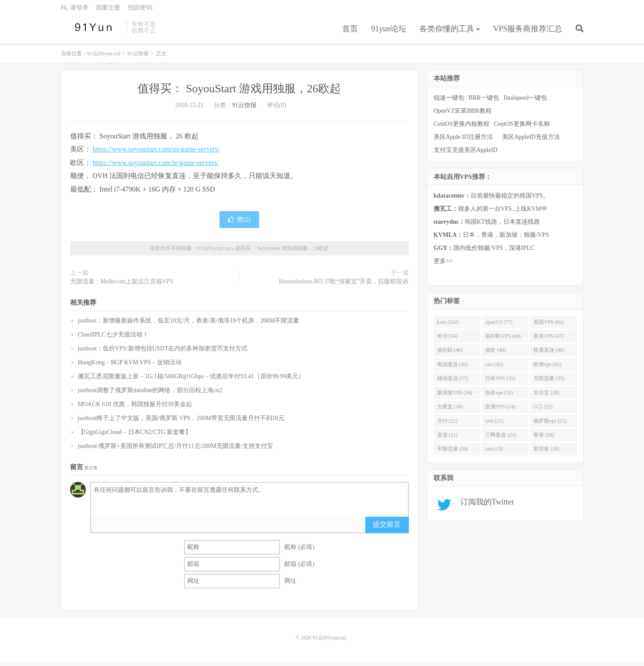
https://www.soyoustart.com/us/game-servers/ (156, 153)
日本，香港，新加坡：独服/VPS (491, 239)
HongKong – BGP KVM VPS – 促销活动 (130, 366)
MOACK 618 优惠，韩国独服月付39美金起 (135, 408)
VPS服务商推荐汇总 (528, 32)
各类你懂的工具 (447, 32)
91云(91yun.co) (91, 31)
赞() (239, 224)
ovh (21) (494, 424)
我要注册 (108, 11)
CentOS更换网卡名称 (522, 127)
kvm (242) (448, 326)
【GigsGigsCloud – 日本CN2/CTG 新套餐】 (135, 436)
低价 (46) (495, 354)
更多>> (443, 265)
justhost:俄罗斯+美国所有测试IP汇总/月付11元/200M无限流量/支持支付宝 (175, 449)
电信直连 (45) (453, 368)
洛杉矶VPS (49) (503, 340)
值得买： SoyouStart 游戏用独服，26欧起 (239, 92)
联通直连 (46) (549, 354)
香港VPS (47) (548, 340)
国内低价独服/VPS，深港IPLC (484, 252)
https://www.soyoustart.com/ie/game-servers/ (156, 166)
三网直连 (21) (501, 439)
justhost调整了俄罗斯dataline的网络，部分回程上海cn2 (150, 394)
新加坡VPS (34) (455, 396)
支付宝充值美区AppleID (466, 153)
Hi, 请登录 (75, 11)
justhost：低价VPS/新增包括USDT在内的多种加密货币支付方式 (163, 352)
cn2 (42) (494, 368)
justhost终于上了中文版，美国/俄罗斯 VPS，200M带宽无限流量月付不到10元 (181, 422)
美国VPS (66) (548, 326)
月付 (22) (447, 424)
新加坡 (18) (546, 453)
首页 (350, 32)
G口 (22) (543, 410)
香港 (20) (544, 439)
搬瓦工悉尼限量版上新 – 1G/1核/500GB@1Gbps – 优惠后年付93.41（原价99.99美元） (191, 380)
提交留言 (387, 528)
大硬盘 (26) (450, 410)
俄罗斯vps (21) (550, 424)
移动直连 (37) (453, 382)
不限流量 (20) (453, 453)
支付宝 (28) (546, 396)
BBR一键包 (484, 101)
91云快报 (138, 57)
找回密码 (140, 11)
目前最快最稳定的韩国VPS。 (491, 200)
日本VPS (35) (500, 382)
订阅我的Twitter (484, 506)
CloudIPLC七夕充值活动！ (113, 338)
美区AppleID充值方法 (531, 140)
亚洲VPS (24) (500, 410)
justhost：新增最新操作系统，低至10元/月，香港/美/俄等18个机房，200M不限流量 (189, 324)
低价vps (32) (499, 396)
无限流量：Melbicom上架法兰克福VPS (122, 285)
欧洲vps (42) (547, 368)
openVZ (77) (499, 326)
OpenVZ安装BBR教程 (463, 114)
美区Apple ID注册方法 (464, 140)
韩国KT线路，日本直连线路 (487, 226)
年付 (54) (447, 340)
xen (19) (494, 453)
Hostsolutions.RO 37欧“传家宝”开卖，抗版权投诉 (344, 285)
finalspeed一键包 (526, 101)
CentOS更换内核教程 (462, 127)
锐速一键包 (449, 101)
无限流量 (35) (549, 382)
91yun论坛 (389, 32)
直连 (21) (447, 439)
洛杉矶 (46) (450, 354)
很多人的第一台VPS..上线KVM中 (491, 213)
